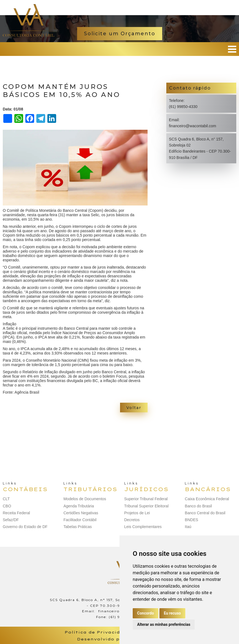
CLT (6, 499)
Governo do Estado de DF (25, 527)
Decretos (132, 520)
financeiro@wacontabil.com (193, 126)
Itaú (188, 527)
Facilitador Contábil (80, 520)
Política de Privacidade (97, 632)
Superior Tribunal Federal (146, 499)
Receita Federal (16, 513)
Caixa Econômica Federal (207, 499)
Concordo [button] (146, 613)
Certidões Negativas (81, 513)
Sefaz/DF (11, 520)
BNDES (191, 520)
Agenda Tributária (79, 506)
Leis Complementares (143, 527)
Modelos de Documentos (85, 499)
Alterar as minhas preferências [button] (164, 624)
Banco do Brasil (198, 506)
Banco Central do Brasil (205, 513)
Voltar (134, 408)
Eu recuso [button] (172, 613)
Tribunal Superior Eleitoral (146, 506)
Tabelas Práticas (78, 527)
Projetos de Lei (137, 513)
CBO (7, 506)
